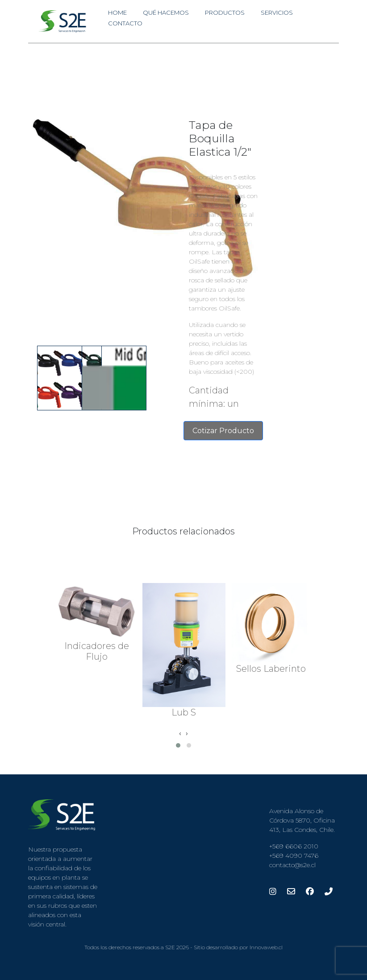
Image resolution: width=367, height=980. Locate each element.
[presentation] (180, 733)
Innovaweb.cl (266, 947)
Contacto (125, 23)
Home (117, 12)
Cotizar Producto (223, 431)
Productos (225, 12)
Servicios (277, 12)
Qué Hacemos (166, 12)
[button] (178, 745)
